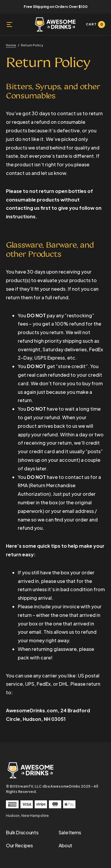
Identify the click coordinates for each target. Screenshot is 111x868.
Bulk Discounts (22, 832)
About (65, 845)
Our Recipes (19, 845)
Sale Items (70, 832)
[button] (9, 25)
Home (11, 45)
